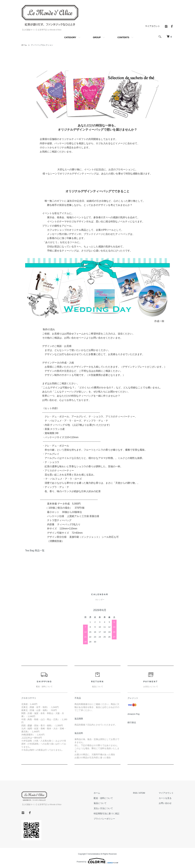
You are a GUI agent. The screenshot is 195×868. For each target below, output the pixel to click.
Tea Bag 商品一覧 (35, 551)
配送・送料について (103, 798)
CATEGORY (70, 37)
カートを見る (165, 798)
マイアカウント (152, 26)
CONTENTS (123, 37)
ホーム (24, 45)
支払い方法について (103, 808)
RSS (135, 793)
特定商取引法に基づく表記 (106, 814)
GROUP (97, 37)
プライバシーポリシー (104, 819)
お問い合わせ (165, 803)
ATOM (142, 793)
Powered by (97, 861)
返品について (100, 803)
